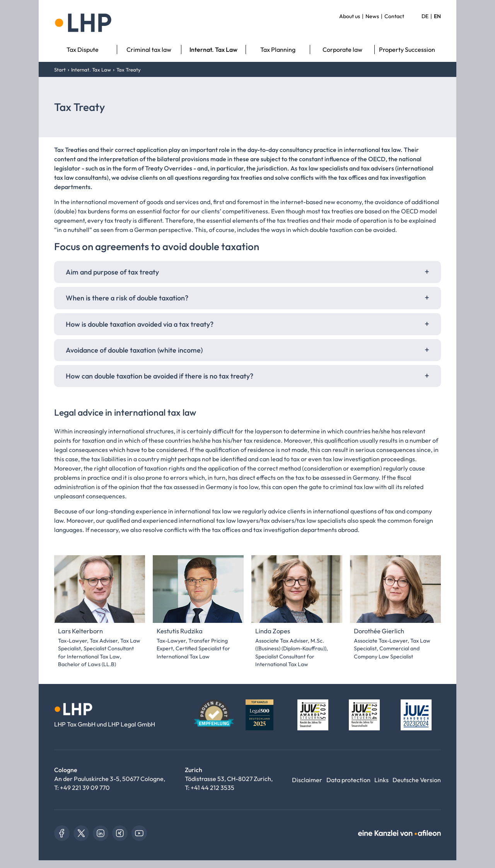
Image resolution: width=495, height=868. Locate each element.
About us (350, 16)
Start (60, 70)
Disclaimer (307, 780)
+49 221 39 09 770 (85, 788)
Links (381, 780)
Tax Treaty (129, 70)
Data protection (348, 780)
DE (425, 16)
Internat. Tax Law (213, 49)
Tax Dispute (83, 49)
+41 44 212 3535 (213, 788)
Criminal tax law (149, 49)
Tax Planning (278, 49)
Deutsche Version (417, 780)
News (372, 16)
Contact (394, 16)
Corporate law (342, 49)
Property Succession (407, 49)
